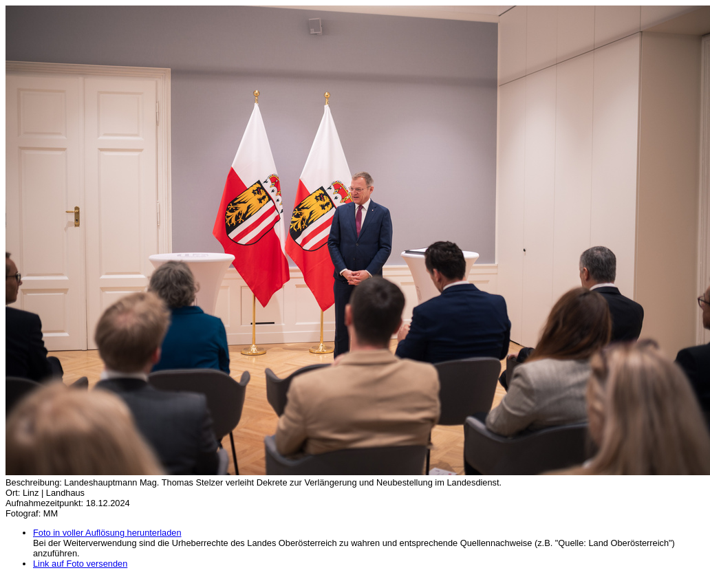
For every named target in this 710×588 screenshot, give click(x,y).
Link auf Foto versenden (80, 564)
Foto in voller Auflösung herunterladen (107, 533)
